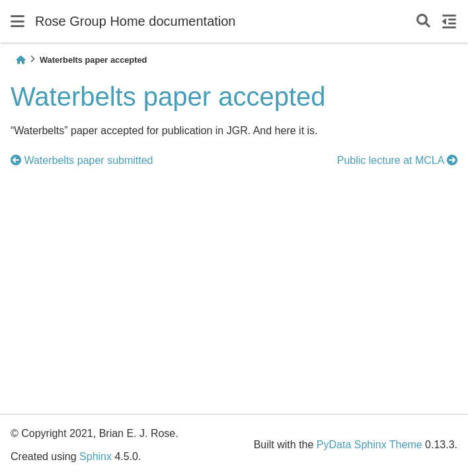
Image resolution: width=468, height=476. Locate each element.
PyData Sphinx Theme (370, 445)
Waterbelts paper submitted (82, 160)
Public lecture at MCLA (397, 160)
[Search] (423, 21)
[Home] (20, 60)
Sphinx (96, 456)
